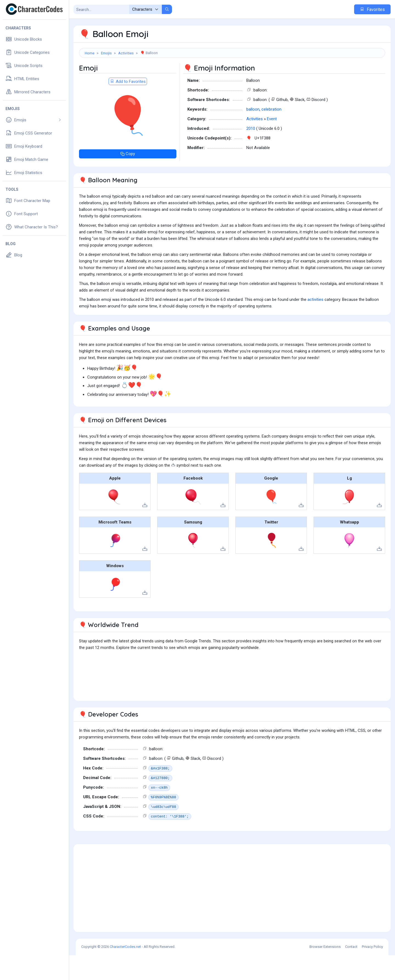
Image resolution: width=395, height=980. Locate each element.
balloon (253, 134)
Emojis (106, 53)
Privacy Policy (372, 971)
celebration (271, 134)
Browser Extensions (325, 971)
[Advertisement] (232, 75)
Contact (351, 971)
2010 (251, 153)
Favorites (372, 9)
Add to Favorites (128, 106)
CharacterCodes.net (125, 971)
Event (272, 144)
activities (315, 324)
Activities (126, 53)
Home (90, 53)
